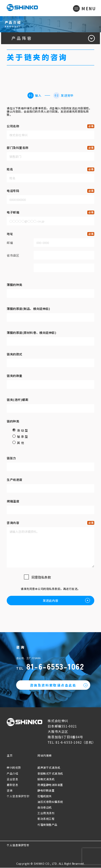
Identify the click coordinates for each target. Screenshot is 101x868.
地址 (10, 234)
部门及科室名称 (18, 148)
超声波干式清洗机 (49, 768)
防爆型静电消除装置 (50, 785)
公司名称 (13, 126)
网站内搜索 (45, 756)
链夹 (18, 400)
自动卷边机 (45, 808)
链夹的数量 (15, 376)
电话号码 (13, 191)
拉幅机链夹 (45, 796)
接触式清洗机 (46, 779)
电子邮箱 (13, 212)
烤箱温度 (13, 501)
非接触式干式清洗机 (50, 774)
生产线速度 (15, 480)
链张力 (11, 458)
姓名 (10, 169)
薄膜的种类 (15, 285)
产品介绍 (12, 774)
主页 (10, 756)
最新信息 (12, 785)
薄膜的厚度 (28, 309)
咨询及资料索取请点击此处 (53, 685)
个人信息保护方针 (18, 796)
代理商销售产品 (47, 825)
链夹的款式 (15, 354)
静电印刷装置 (46, 791)
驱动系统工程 (46, 819)
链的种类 (13, 421)
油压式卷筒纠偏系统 (50, 802)
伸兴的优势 (14, 768)
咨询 (10, 791)
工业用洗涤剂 (46, 813)
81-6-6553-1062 (56, 667)
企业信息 (12, 779)
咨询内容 (13, 523)
